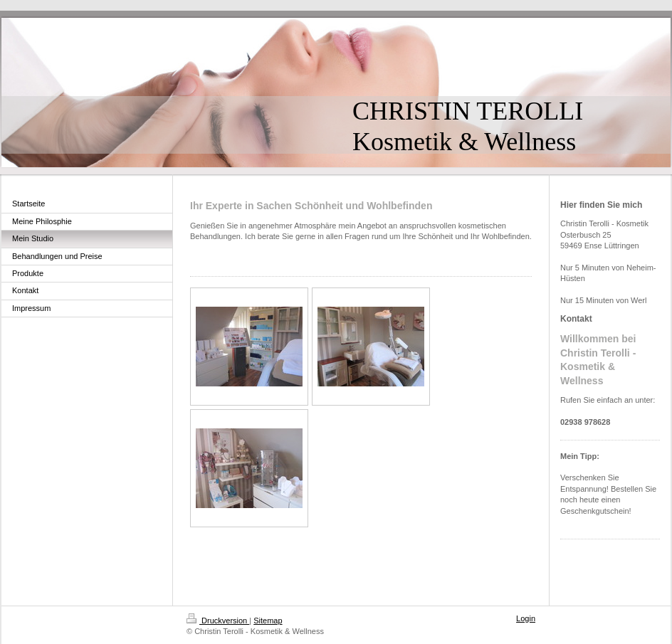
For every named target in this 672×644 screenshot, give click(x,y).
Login (526, 618)
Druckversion (218, 621)
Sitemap (268, 621)
